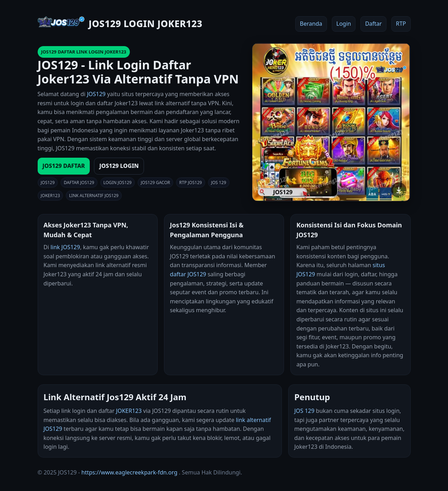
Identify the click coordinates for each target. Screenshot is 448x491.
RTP (401, 24)
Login (344, 24)
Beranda (311, 24)
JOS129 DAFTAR (64, 166)
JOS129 (96, 94)
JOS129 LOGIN (119, 166)
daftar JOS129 (188, 274)
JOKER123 (129, 411)
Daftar (373, 24)
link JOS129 (65, 247)
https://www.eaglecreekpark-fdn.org (129, 472)
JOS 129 (304, 411)
